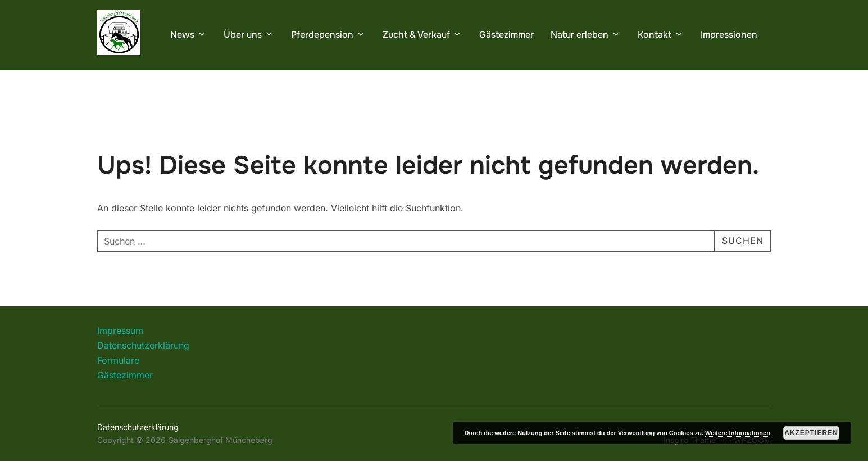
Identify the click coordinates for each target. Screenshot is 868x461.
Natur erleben (586, 35)
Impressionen (729, 35)
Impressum (120, 331)
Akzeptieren (811, 433)
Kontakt (661, 35)
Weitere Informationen (738, 433)
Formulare (118, 360)
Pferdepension (328, 35)
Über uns (249, 35)
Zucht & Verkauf (422, 35)
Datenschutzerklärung (143, 345)
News (188, 35)
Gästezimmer (506, 35)
